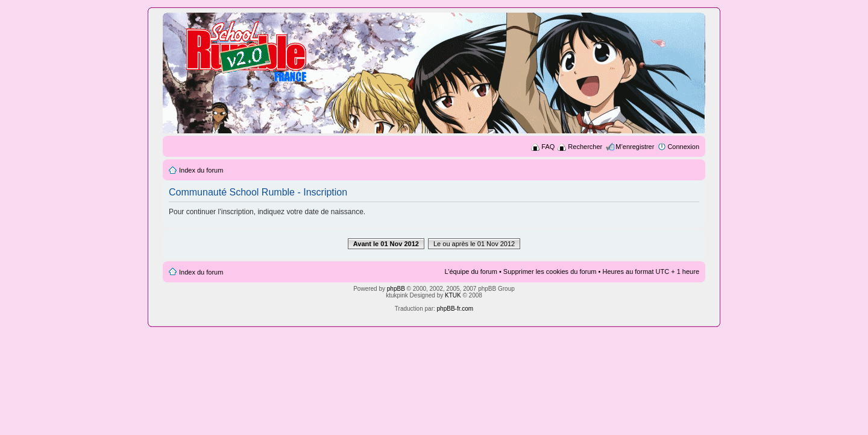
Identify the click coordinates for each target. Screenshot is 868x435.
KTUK (453, 295)
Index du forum (201, 170)
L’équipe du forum (470, 271)
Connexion (683, 147)
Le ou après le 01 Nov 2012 (474, 244)
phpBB (396, 289)
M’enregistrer (635, 147)
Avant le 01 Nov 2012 (386, 244)
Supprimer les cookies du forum (550, 271)
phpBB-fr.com (455, 309)
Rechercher (585, 147)
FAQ (548, 147)
